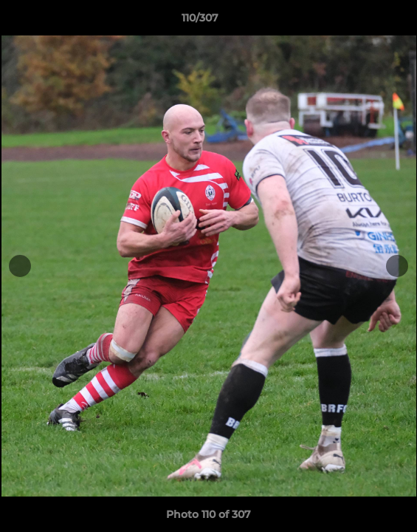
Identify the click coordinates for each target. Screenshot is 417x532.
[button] (364, 21)
